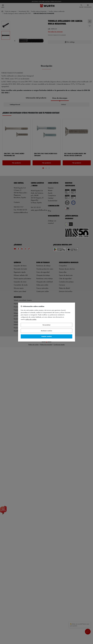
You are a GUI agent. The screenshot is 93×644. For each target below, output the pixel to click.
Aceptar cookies (47, 336)
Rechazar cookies (46, 331)
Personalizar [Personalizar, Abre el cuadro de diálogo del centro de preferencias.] (47, 325)
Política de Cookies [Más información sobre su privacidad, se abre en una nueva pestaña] (31, 319)
